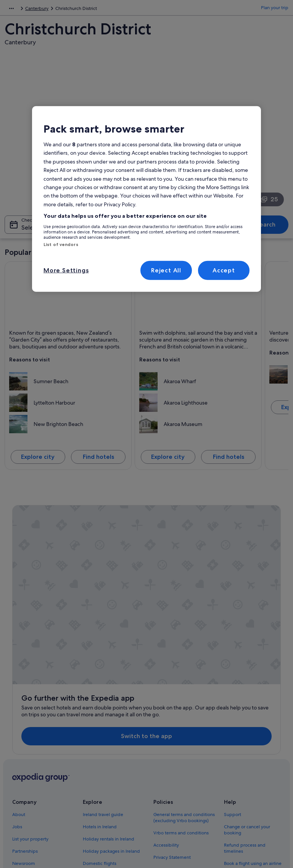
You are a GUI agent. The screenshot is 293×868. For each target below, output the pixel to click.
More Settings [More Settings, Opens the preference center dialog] (66, 270)
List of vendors (61, 244)
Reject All (166, 270)
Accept (224, 270)
